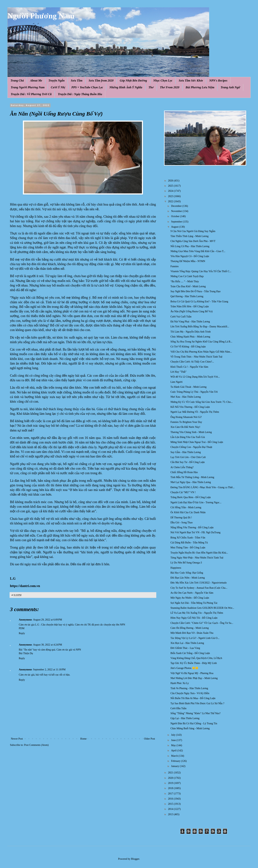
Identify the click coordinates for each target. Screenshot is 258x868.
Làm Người (176, 382)
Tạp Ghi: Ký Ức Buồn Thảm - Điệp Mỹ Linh (194, 663)
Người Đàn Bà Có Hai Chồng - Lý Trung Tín (194, 723)
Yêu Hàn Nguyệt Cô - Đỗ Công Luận (190, 256)
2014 (171, 809)
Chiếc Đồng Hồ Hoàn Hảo (184, 472)
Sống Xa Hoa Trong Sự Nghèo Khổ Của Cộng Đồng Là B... (201, 342)
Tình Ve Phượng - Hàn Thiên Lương (189, 688)
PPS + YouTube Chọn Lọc (87, 87)
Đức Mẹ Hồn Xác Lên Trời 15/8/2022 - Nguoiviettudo (199, 583)
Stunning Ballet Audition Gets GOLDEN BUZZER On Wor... (202, 608)
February (176, 761)
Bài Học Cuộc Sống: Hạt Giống (187, 573)
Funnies (175, 266)
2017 (171, 794)
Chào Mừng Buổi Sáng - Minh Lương (190, 728)
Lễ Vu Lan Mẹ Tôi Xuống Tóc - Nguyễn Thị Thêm (197, 613)
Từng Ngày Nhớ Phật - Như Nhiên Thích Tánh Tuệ (197, 558)
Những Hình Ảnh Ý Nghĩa (126, 87)
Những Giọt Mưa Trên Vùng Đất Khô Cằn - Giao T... (198, 251)
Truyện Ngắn (57, 81)
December (177, 206)
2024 (171, 191)
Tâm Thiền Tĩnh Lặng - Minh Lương (190, 236)
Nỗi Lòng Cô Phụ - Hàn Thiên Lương (190, 246)
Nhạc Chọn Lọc (163, 81)
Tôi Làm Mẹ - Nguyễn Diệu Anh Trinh (191, 332)
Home (83, 739)
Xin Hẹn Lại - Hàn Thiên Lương (187, 643)
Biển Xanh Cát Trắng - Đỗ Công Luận (190, 653)
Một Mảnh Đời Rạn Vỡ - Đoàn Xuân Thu (192, 633)
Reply (22, 633)
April (174, 751)
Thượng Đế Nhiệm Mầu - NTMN (188, 261)
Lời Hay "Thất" (178, 372)
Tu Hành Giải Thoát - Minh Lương (188, 387)
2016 (171, 799)
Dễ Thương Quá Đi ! (181, 518)
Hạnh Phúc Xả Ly (180, 683)
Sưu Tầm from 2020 (101, 81)
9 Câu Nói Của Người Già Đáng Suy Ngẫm (193, 231)
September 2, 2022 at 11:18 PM (49, 670)
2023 (171, 196)
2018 (171, 788)
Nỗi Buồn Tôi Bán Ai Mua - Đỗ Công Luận (193, 698)
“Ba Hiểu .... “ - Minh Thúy (185, 281)
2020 (171, 778)
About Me (36, 81)
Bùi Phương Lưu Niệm (200, 87)
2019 (171, 783)
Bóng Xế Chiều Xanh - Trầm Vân (188, 538)
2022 (171, 201)
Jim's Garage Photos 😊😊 (184, 668)
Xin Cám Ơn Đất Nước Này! (185, 427)
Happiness (176, 568)
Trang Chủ (17, 81)
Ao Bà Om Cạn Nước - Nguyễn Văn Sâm (192, 593)
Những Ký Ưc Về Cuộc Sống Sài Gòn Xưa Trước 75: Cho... (202, 402)
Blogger (135, 859)
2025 (171, 186)
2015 (171, 804)
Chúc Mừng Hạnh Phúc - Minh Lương (190, 337)
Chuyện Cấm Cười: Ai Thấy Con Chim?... (192, 362)
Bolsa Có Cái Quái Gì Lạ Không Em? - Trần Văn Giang (199, 302)
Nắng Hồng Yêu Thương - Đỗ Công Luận (192, 527)
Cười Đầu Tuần (178, 708)
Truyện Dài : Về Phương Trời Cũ (31, 94)
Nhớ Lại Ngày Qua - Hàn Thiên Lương (191, 482)
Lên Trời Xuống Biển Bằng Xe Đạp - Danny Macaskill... (200, 327)
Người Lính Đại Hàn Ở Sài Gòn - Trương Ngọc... (196, 502)
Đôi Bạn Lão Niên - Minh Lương (188, 578)
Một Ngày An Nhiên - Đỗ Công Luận (190, 598)
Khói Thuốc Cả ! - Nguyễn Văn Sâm (189, 367)
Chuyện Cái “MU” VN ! (183, 492)
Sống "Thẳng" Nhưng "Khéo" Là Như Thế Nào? (196, 713)
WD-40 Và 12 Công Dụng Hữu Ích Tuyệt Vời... (195, 377)
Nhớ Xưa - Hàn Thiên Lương (186, 397)
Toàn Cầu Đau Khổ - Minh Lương (188, 286)
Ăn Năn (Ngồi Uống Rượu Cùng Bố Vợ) (192, 311)
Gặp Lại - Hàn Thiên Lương (185, 718)
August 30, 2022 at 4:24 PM (48, 645)
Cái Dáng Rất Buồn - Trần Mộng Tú (189, 543)
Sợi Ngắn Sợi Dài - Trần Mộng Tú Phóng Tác (194, 603)
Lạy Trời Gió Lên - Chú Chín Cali (188, 457)
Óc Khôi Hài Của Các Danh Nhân (188, 512)
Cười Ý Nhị (58, 87)
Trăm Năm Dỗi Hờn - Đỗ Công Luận (190, 306)
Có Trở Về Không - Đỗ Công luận (188, 347)
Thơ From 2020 (170, 87)
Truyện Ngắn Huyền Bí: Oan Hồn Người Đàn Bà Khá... (199, 553)
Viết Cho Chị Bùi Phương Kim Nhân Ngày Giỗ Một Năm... (201, 352)
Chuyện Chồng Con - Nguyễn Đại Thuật (191, 447)
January (175, 766)
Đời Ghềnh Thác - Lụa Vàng (185, 648)
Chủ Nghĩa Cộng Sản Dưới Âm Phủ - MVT (193, 241)
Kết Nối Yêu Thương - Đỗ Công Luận (190, 407)
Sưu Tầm (77, 81)
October (176, 216)
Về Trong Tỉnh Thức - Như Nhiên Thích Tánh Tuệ (196, 357)
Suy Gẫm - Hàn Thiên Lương (186, 452)
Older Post (150, 739)
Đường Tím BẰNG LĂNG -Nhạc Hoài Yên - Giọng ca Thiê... (203, 487)
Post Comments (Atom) (36, 745)
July (174, 735)
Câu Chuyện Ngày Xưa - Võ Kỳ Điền (190, 693)
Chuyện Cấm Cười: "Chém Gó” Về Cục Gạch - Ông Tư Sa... (202, 623)
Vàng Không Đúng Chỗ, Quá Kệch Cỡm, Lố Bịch (196, 658)
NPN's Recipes (218, 81)
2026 (171, 181)
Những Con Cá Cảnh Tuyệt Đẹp (187, 276)
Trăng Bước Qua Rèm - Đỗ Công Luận (191, 497)
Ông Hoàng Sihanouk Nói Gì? (186, 417)
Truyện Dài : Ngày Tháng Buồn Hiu (80, 94)
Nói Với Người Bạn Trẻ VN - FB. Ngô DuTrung (195, 532)
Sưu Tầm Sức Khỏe (191, 81)
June (174, 740)
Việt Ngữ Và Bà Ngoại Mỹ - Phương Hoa (192, 673)
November (177, 211)
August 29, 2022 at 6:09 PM (48, 620)
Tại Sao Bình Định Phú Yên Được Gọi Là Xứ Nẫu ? (197, 703)
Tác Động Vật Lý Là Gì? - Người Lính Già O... (195, 638)
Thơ (151, 87)
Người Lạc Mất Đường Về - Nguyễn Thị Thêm (195, 412)
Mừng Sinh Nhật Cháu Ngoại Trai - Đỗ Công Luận (197, 442)
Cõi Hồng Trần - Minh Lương (186, 507)
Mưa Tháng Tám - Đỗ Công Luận (188, 548)
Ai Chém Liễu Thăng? (182, 467)
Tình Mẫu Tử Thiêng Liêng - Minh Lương (192, 477)
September (177, 222)
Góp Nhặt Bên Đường (133, 81)
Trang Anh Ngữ (230, 87)
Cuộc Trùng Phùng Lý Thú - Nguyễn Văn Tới (194, 392)
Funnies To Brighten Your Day (186, 422)
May (174, 745)
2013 (171, 814)
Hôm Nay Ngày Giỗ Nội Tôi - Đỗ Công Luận (194, 618)
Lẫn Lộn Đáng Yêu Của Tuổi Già (188, 437)
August (175, 227)
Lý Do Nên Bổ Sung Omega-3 (186, 563)
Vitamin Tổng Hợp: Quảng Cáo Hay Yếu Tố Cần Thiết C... (201, 271)
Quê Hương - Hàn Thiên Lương (187, 296)
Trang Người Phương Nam (28, 87)
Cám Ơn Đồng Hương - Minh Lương (190, 628)
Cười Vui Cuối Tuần (181, 317)
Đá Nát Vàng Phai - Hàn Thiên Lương (190, 322)
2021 (171, 773)
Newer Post (17, 739)
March (175, 756)
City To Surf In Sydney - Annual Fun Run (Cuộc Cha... (199, 588)
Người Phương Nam (41, 16)
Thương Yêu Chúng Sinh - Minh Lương (191, 432)
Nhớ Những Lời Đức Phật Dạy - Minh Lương (194, 678)
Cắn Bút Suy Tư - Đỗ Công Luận (188, 462)
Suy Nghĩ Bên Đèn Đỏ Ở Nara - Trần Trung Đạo (196, 291)
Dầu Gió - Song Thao (182, 523)
